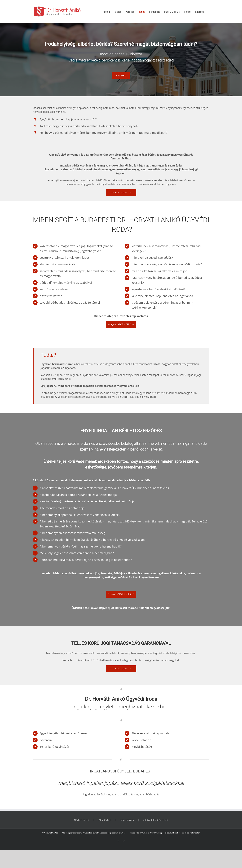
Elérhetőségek (82, 820)
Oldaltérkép (105, 820)
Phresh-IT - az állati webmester (186, 833)
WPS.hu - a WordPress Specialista (155, 833)
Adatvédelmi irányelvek (156, 820)
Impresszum (127, 820)
